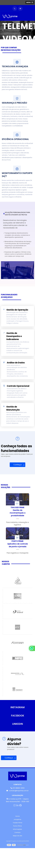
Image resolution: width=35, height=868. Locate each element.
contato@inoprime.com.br (18, 791)
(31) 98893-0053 (18, 788)
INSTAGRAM (17, 707)
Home (17, 816)
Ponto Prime (17, 826)
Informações (17, 829)
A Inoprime (17, 819)
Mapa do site (18, 836)
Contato (17, 832)
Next (32, 30)
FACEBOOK (18, 716)
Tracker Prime (17, 823)
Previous (3, 30)
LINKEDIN (18, 724)
